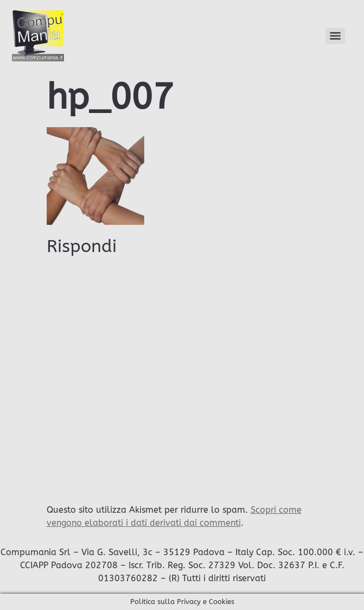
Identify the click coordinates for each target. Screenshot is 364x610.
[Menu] (335, 36)
